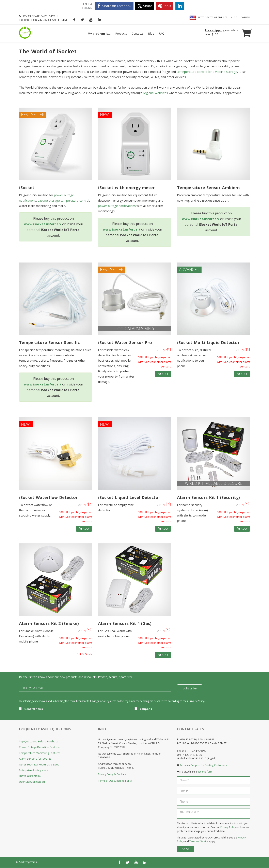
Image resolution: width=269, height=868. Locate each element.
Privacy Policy (196, 701)
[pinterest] (165, 6)
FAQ (162, 33)
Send (186, 849)
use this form (205, 772)
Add (163, 374)
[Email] (95, 688)
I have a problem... (30, 776)
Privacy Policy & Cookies (112, 774)
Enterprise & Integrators (34, 770)
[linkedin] (180, 6)
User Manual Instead (32, 782)
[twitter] (145, 6)
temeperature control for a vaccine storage (207, 72)
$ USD (234, 17)
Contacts (138, 33)
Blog (151, 33)
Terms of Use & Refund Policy (115, 781)
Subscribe (190, 688)
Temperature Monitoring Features (40, 753)
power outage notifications (117, 206)
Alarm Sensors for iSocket (35, 759)
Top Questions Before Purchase (39, 742)
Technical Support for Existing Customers (203, 765)
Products (121, 33)
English (245, 17)
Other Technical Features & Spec (39, 765)
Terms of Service (199, 842)
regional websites (155, 93)
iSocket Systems (28, 862)
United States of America (208, 18)
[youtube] (91, 20)
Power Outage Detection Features (40, 747)
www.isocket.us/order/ (43, 224)
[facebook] (114, 6)
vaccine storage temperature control (63, 201)
